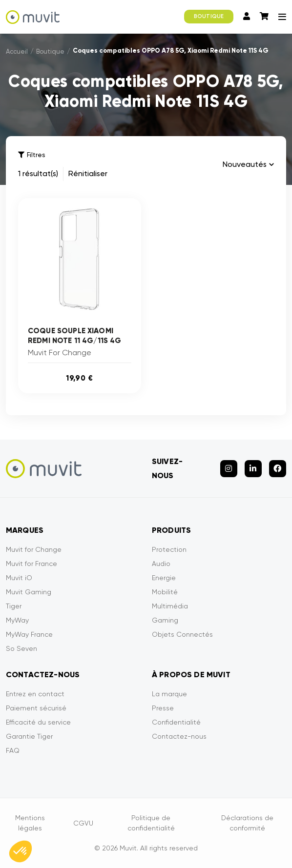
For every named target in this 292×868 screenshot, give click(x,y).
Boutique (50, 51)
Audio (161, 564)
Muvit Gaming (29, 592)
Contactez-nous (179, 736)
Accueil (17, 51)
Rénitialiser (88, 173)
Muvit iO (19, 578)
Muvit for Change (34, 549)
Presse (163, 708)
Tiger (14, 606)
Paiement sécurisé (36, 708)
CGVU (83, 823)
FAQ (13, 750)
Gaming (165, 620)
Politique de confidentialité (151, 823)
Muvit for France (31, 564)
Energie (164, 578)
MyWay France (29, 634)
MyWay (17, 620)
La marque (169, 694)
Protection (169, 549)
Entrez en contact (35, 694)
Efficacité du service (38, 722)
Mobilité (165, 592)
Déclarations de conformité (247, 823)
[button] (21, 851)
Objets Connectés (182, 634)
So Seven (21, 648)
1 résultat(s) (38, 173)
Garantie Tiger (29, 736)
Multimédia (170, 606)
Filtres (31, 155)
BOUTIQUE (209, 16)
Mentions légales (30, 823)
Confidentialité (176, 722)
